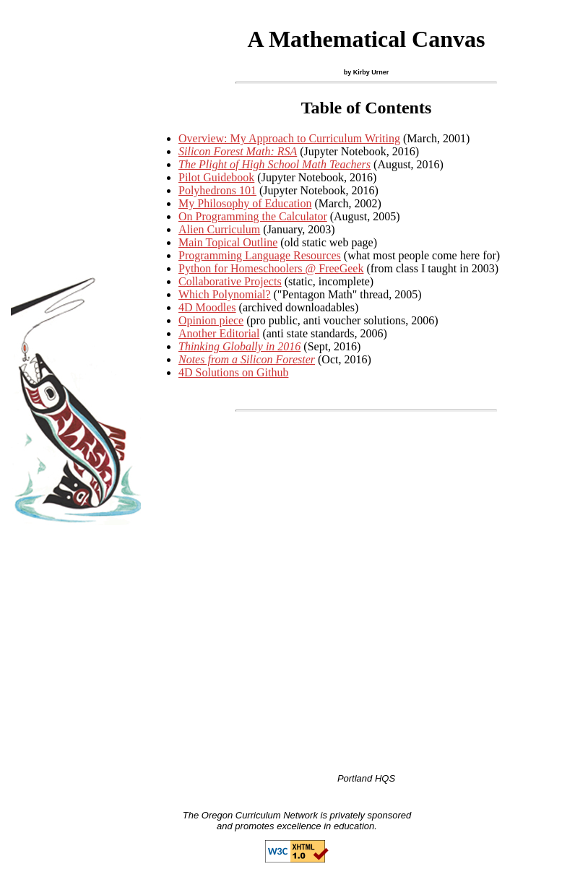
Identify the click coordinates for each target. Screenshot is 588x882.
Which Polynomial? (225, 294)
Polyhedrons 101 (217, 190)
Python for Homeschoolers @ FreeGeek (271, 268)
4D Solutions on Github (233, 372)
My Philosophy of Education (245, 203)
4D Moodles (207, 307)
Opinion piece (211, 320)
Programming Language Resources (260, 255)
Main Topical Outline (228, 242)
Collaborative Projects (230, 281)
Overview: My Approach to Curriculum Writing (289, 138)
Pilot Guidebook (216, 177)
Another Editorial (219, 333)
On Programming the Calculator (253, 216)
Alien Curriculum (219, 229)
